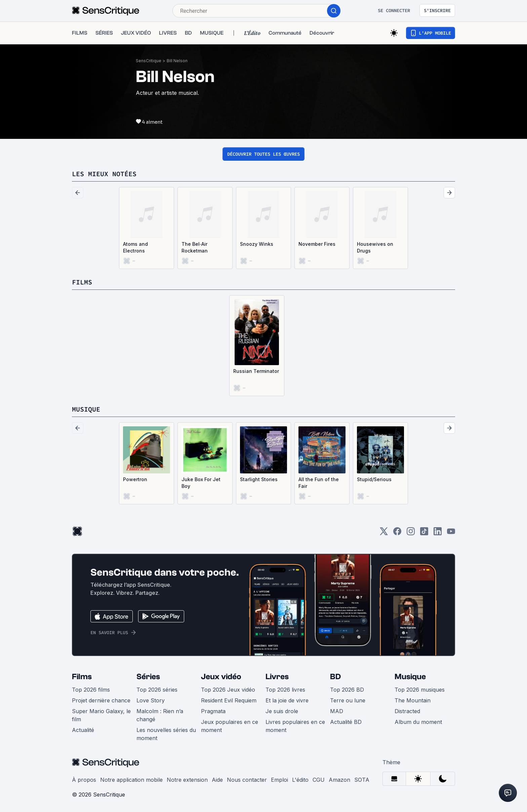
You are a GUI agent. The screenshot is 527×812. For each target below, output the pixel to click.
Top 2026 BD (347, 690)
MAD (337, 711)
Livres (277, 677)
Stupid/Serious (374, 479)
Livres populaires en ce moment (295, 726)
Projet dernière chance (101, 700)
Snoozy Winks (257, 244)
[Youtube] (451, 533)
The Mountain (413, 700)
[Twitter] (384, 533)
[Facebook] (397, 533)
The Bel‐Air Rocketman (195, 247)
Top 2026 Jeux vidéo (228, 690)
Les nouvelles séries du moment (166, 734)
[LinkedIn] (438, 533)
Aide (217, 780)
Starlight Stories (259, 479)
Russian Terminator (256, 371)
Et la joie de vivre (287, 700)
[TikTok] (424, 533)
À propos (84, 780)
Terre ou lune (348, 700)
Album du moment (418, 722)
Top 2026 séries (157, 690)
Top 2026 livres (285, 690)
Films (82, 677)
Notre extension (187, 780)
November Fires (317, 244)
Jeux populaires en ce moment (230, 726)
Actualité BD (346, 722)
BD (335, 677)
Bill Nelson (177, 61)
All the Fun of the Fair (319, 483)
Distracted (407, 711)
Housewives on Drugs (375, 247)
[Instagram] (411, 533)
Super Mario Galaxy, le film (101, 715)
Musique (410, 677)
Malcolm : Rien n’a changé (160, 715)
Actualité (83, 730)
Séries (148, 677)
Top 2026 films (91, 690)
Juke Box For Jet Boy (201, 483)
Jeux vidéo (221, 677)
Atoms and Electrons (135, 247)
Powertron (135, 479)
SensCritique (149, 61)
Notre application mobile (131, 780)
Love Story (151, 700)
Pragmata (213, 711)
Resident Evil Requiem (229, 700)
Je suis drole (282, 711)
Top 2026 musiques (420, 690)
